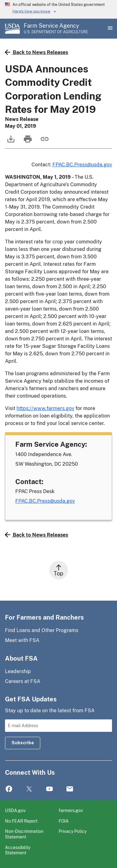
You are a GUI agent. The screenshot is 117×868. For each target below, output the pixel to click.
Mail (70, 789)
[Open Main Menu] (110, 29)
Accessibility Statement (18, 850)
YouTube (49, 789)
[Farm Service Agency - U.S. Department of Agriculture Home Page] (56, 29)
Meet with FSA (22, 640)
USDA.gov (15, 810)
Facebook (9, 789)
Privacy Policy (73, 831)
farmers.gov (71, 810)
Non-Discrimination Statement (24, 834)
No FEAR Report (21, 821)
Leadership (18, 671)
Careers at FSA (23, 681)
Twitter (29, 789)
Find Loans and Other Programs (42, 630)
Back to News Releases (37, 52)
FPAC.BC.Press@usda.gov (82, 165)
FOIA (64, 821)
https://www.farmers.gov (45, 408)
